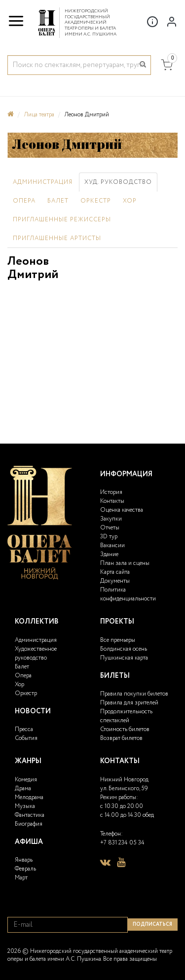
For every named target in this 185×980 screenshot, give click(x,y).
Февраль (25, 869)
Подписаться (152, 925)
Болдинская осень (124, 649)
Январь (24, 860)
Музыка (25, 806)
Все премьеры (118, 640)
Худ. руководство (118, 182)
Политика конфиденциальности (128, 594)
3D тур (109, 537)
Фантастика (30, 815)
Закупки (111, 519)
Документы (115, 581)
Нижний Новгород (124, 780)
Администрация (43, 182)
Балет (58, 201)
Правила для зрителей (129, 703)
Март (21, 878)
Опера (24, 201)
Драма (23, 788)
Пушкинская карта (124, 658)
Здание (109, 554)
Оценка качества (122, 510)
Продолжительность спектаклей (126, 716)
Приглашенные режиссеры (62, 220)
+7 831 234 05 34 (122, 843)
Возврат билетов (121, 738)
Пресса (24, 729)
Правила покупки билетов (134, 694)
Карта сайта (115, 572)
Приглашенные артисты (57, 238)
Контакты (112, 501)
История (111, 492)
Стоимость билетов (125, 729)
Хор (130, 201)
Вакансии (112, 545)
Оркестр (96, 201)
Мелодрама (29, 797)
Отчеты (110, 528)
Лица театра (39, 115)
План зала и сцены (125, 563)
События (26, 738)
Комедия (26, 780)
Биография (29, 824)
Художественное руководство (36, 653)
